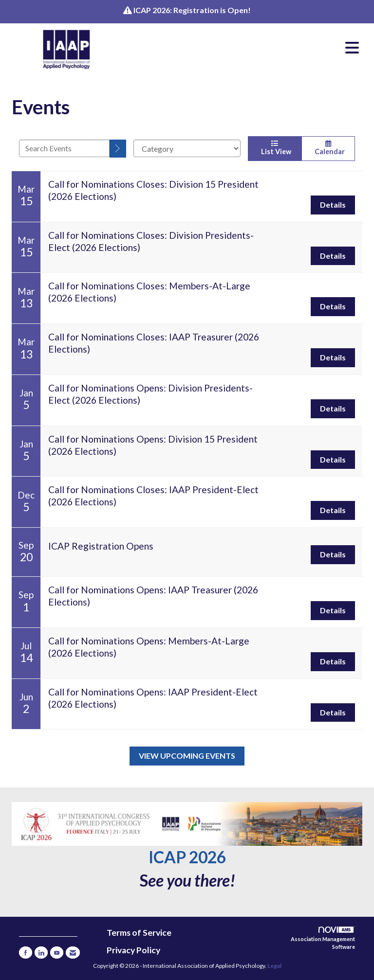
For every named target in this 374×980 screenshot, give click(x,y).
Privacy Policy (133, 950)
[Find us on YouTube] (57, 953)
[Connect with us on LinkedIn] (41, 953)
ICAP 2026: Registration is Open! (192, 10)
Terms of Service (139, 933)
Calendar (328, 148)
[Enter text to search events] (64, 148)
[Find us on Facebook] (26, 953)
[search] (118, 149)
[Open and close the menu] (245, 48)
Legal (274, 966)
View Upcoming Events (187, 756)
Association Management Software (323, 938)
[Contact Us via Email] (73, 953)
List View (275, 148)
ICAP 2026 (187, 857)
